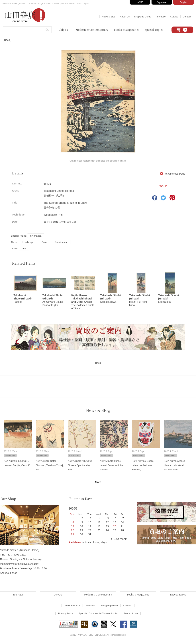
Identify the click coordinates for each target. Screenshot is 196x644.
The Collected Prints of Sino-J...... (83, 302)
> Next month (119, 539)
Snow (45, 242)
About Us (125, 17)
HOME (140, 2)
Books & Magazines (127, 30)
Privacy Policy (66, 614)
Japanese (162, 2)
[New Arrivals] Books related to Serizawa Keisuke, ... (143, 466)
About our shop (9, 573)
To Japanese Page (173, 174)
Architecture (61, 242)
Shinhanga (36, 236)
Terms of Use (131, 614)
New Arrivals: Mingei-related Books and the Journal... (111, 466)
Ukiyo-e (63, 30)
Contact (187, 17)
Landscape (28, 242)
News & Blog (109, 17)
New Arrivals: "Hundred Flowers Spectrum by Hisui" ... (80, 466)
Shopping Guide (143, 17)
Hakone (23, 299)
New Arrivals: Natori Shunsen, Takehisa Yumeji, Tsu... (50, 466)
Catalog (174, 17)
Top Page (18, 595)
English (183, 2)
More (98, 483)
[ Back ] (7, 40)
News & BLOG (72, 606)
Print (24, 248)
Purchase (161, 17)
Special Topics (154, 30)
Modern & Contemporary (92, 30)
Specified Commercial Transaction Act (98, 614)
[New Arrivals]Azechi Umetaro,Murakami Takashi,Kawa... (175, 466)
